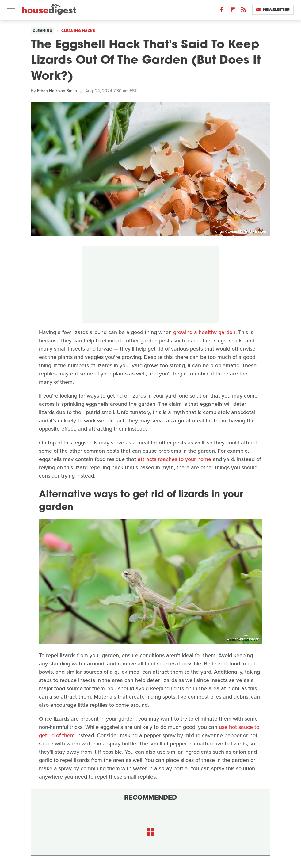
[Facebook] (222, 11)
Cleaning (43, 31)
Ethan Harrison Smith (57, 91)
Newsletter (273, 10)
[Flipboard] (233, 11)
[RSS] (244, 11)
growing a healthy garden (204, 332)
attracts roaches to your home (174, 459)
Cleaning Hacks (78, 31)
